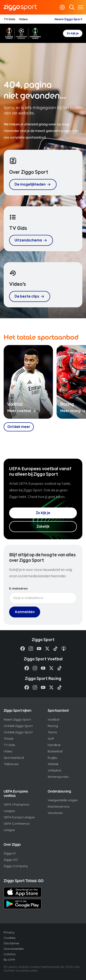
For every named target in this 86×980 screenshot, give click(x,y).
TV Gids (9, 19)
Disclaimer (12, 943)
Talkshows (11, 764)
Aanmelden (25, 612)
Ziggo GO (11, 860)
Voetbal (53, 720)
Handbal (54, 745)
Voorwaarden (14, 949)
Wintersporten (58, 777)
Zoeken (71, 7)
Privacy (9, 932)
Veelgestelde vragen (63, 800)
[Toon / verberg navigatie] (81, 7)
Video (23, 19)
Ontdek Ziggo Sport (18, 726)
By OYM (9, 960)
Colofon (10, 954)
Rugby (52, 758)
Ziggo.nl (10, 853)
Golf (51, 739)
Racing (53, 726)
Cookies (10, 938)
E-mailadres (18, 589)
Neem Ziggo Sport (68, 19)
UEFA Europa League (19, 817)
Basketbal (55, 751)
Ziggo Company (16, 866)
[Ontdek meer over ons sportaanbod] (19, 427)
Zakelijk (43, 526)
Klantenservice (59, 807)
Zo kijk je (73, 33)
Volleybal (54, 770)
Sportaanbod (14, 758)
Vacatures (55, 813)
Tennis (52, 732)
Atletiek (53, 764)
